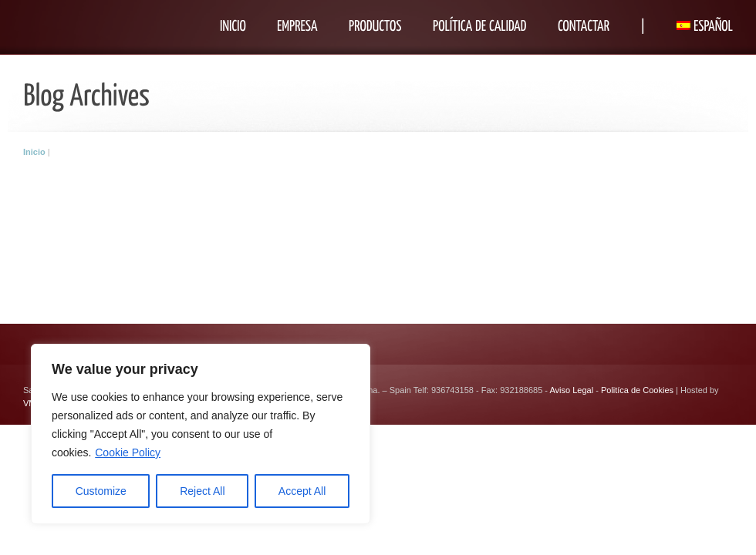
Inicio (34, 152)
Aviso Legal (571, 390)
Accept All (302, 491)
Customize (101, 491)
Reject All (202, 491)
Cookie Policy (128, 452)
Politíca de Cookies (637, 390)
